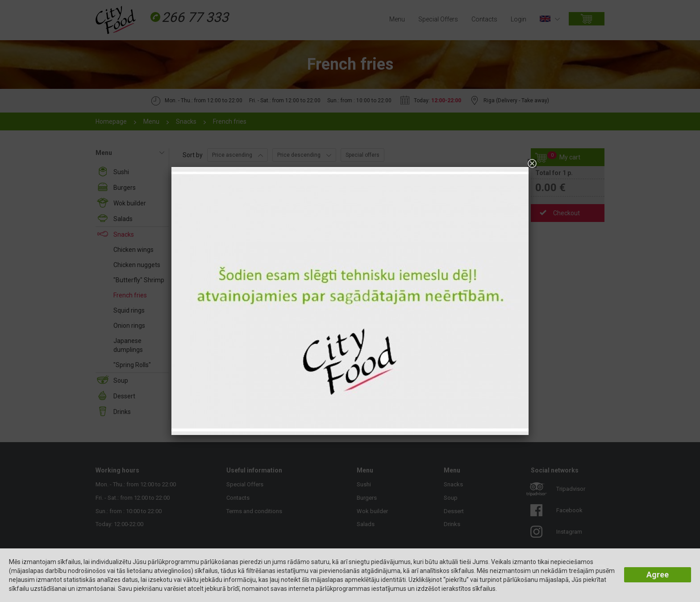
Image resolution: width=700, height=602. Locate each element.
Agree (658, 575)
